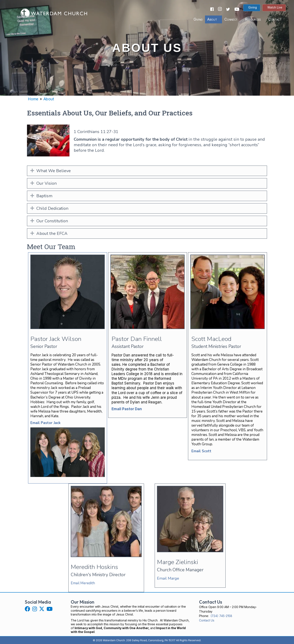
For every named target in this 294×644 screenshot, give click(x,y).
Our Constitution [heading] (52, 221)
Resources (252, 19)
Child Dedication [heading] (52, 208)
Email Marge (168, 578)
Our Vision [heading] (47, 183)
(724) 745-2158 (221, 616)
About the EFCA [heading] (52, 233)
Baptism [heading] (44, 196)
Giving (198, 19)
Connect (231, 19)
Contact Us (207, 620)
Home (33, 99)
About (211, 19)
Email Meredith (83, 583)
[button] (32, 171)
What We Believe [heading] (54, 171)
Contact (274, 19)
